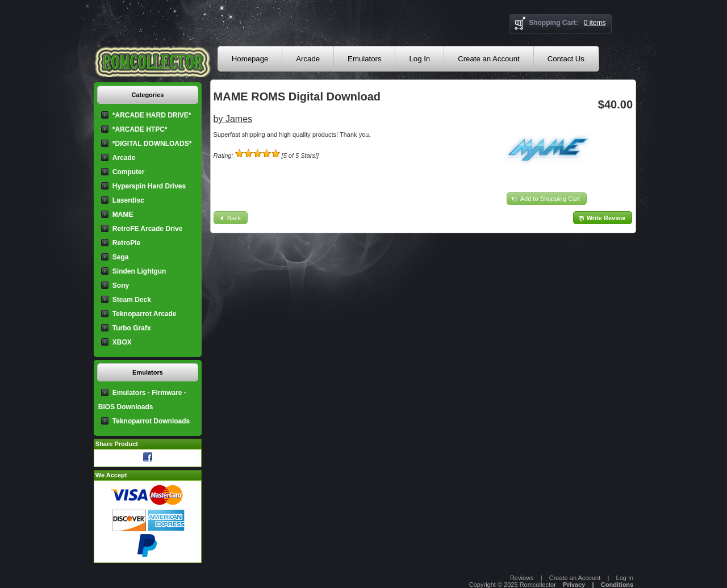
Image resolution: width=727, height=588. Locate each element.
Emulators (364, 59)
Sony (121, 285)
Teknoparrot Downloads (151, 421)
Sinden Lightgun (139, 271)
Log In (419, 59)
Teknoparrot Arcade (145, 314)
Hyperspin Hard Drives (149, 186)
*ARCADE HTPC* (140, 129)
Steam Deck (132, 300)
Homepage (250, 59)
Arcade (308, 59)
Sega (121, 257)
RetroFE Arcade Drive (148, 229)
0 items (595, 23)
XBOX (122, 342)
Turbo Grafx (132, 328)
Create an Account (489, 59)
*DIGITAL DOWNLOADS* (152, 144)
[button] (547, 199)
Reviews (522, 578)
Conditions (617, 585)
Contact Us (566, 59)
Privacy (574, 585)
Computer (129, 172)
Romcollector (538, 585)
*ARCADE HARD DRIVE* (152, 115)
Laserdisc (128, 200)
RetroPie (126, 243)
